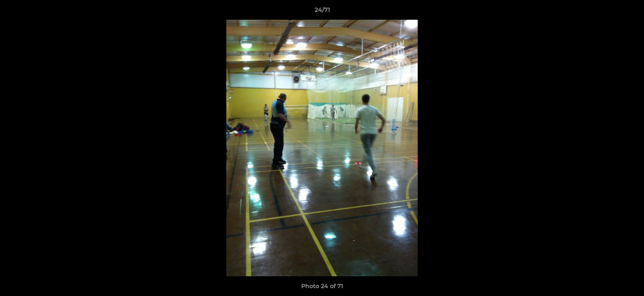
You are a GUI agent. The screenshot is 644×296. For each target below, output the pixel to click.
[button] (629, 12)
